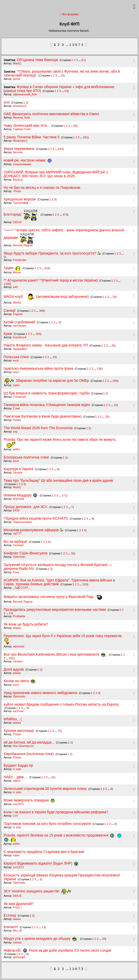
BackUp (18, 180)
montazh (18, 545)
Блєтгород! (21, 214)
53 (66, 91)
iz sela (17, 769)
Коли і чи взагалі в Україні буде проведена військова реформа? (56, 812)
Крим (8, 334)
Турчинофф (21, 203)
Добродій (19, 957)
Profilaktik (19, 616)
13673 (77, 45)
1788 (7, 284)
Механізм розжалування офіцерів (33, 530)
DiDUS (17, 222)
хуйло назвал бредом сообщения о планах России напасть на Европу (61, 704)
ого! (7, 102)
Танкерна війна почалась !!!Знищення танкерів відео (47, 405)
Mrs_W (17, 931)
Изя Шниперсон (23, 746)
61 (83, 60)
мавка (17, 628)
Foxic (16, 572)
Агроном (18, 499)
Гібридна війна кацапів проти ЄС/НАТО (36, 518)
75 (59, 731)
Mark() (17, 63)
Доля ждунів (14, 669)
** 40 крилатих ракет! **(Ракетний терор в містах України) (51, 280)
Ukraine (18, 661)
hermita (18, 152)
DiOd (16, 510)
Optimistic (19, 557)
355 (38, 334)
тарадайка (20, 349)
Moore (17, 272)
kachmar (18, 711)
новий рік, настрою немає (28, 160)
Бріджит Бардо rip (18, 766)
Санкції (10, 311)
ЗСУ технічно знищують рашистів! (37, 891)
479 (65, 215)
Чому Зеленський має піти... (27, 126)
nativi (16, 385)
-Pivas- (17, 191)
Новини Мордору (21, 495)
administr (19, 646)
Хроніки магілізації (19, 731)
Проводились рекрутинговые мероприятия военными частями (55, 610)
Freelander (20, 260)
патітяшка (19, 326)
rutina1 (17, 942)
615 (60, 149)
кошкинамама (22, 164)
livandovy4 (20, 106)
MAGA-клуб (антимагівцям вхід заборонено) (47, 297)
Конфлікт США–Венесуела (25, 553)
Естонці (10, 915)
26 (113, 345)
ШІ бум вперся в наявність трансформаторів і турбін (47, 393)
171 (64, 495)
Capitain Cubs (22, 129)
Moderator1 (20, 141)
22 (10, 613)
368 (42, 311)
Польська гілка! (16, 357)
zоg (15, 432)
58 (75, 126)
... (67, 45)
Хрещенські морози (20, 199)
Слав (16, 408)
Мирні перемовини (19, 149)
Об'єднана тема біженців (37, 60)
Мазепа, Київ (21, 117)
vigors (17, 781)
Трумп (13, 268)
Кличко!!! (11, 927)
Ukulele (18, 472)
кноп (16, 360)
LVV (15, 816)
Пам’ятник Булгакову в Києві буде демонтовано (43, 416)
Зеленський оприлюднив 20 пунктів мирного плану (45, 789)
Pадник (18, 314)
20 (114, 297)
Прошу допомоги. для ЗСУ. (26, 507)
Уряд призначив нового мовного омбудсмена (40, 693)
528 (85, 584)
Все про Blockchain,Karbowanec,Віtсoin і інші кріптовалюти (56, 654)
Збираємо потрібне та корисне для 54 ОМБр (47, 381)
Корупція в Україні (19, 469)
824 (47, 268)
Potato (17, 420)
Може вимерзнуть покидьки (29, 800)
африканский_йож (25, 94)
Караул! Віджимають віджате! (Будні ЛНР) (41, 863)
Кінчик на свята (20, 681)
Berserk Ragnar (23, 245)
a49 (15, 287)
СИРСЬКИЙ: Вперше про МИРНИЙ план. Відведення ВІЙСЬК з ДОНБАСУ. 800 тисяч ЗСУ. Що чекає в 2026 (56, 174)
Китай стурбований (19, 322)
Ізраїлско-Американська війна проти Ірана (38, 369)
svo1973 (18, 804)
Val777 (17, 534)
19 (107, 417)
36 (73, 553)
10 (62, 75)
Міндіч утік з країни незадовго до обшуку (41, 939)
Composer (19, 397)
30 (104, 939)
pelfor (16, 449)
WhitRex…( (13, 719)
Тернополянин (22, 522)
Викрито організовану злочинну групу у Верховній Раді (53, 597)
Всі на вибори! (15, 542)
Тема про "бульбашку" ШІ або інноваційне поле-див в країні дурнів (58, 481)
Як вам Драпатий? (19, 904)
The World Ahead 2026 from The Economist (38, 428)
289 (115, 381)
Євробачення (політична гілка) (29, 754)
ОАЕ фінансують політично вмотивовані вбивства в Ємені (51, 114)
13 (43, 927)
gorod (16, 79)
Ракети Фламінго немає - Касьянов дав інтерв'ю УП (46, 345)
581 (85, 137)
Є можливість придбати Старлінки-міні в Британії (44, 852)
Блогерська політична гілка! (26, 457)
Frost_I (17, 907)
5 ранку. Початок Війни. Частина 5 (32, 137)
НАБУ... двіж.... (16, 777)
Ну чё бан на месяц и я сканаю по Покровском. (42, 188)
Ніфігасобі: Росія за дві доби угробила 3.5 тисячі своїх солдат (58, 951)
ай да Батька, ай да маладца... (29, 742)
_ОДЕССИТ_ (21, 588)
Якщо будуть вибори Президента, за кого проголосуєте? (52, 253)
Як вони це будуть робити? (26, 624)
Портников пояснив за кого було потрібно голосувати (47, 824)
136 (99, 369)
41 (53, 777)
